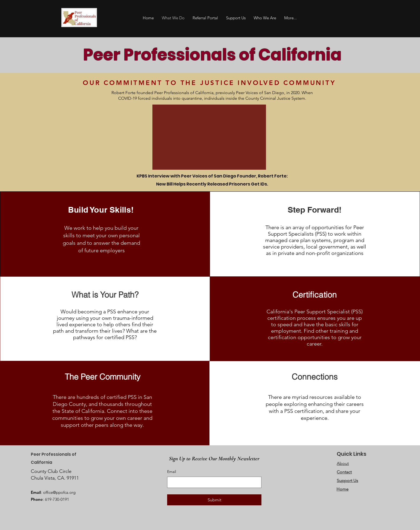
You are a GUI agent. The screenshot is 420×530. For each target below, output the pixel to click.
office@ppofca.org (59, 492)
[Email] (213, 482)
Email (172, 472)
